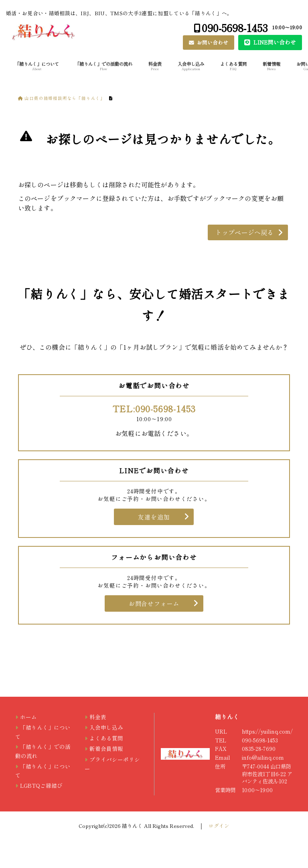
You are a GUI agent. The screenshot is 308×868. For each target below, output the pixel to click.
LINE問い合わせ (274, 42)
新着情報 (272, 66)
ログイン (219, 826)
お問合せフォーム (154, 603)
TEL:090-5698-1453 (154, 408)
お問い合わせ (212, 42)
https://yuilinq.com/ (267, 731)
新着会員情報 (106, 748)
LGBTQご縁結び (41, 785)
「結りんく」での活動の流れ (104, 66)
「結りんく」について (37, 66)
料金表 (155, 66)
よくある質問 (233, 66)
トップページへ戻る (244, 232)
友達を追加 (154, 517)
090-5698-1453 (235, 27)
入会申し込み (191, 66)
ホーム (28, 717)
